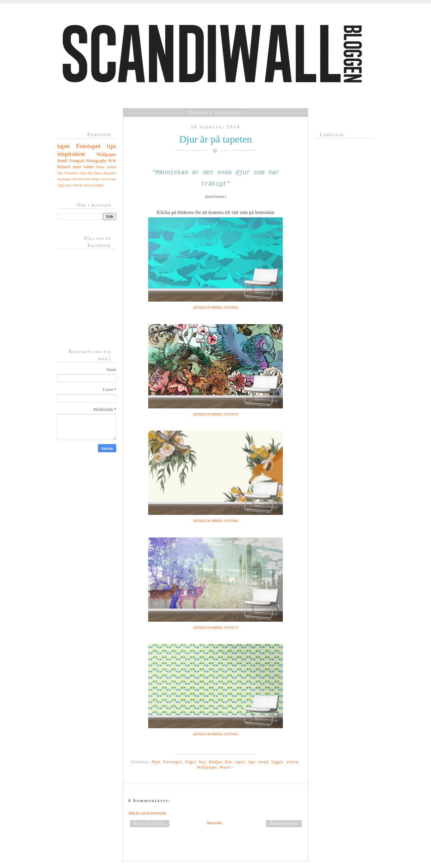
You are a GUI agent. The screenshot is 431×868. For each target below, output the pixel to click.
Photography (96, 161)
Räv (88, 179)
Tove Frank (109, 179)
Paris (81, 179)
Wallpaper (106, 154)
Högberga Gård (67, 179)
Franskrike (71, 173)
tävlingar (98, 185)
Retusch (64, 167)
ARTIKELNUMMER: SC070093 (216, 734)
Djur (60, 173)
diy (81, 185)
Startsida (214, 823)
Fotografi (77, 161)
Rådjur (96, 179)
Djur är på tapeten (215, 139)
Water (100, 167)
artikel (111, 167)
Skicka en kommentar (147, 813)
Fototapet (88, 146)
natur (77, 167)
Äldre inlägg (284, 823)
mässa (87, 185)
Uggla (61, 185)
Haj (90, 173)
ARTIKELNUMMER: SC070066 (216, 521)
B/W (112, 161)
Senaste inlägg (150, 823)
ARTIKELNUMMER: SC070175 (216, 628)
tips (111, 146)
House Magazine (105, 173)
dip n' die (72, 185)
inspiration (71, 154)
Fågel (83, 173)
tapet (63, 146)
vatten (88, 167)
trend (62, 160)
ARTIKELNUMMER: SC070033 (216, 414)
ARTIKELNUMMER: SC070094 (216, 307)
